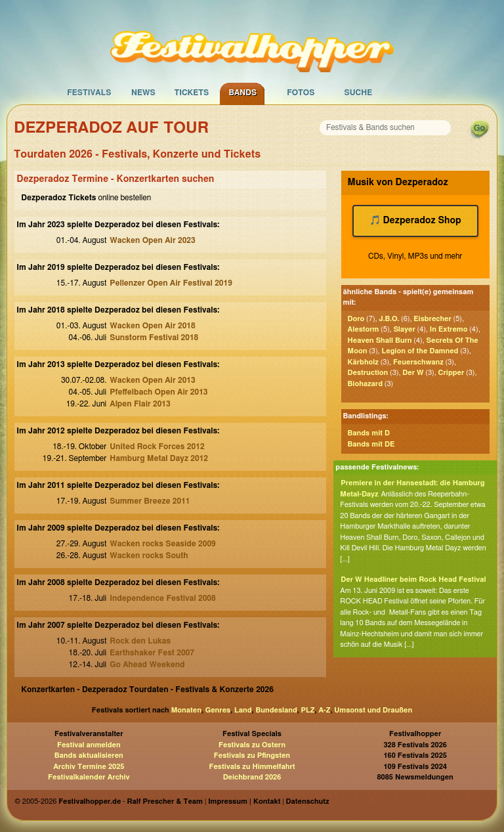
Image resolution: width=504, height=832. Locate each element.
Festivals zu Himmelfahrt (252, 767)
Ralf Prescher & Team (165, 801)
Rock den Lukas (140, 641)
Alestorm (364, 329)
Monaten (186, 710)
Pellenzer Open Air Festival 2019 (171, 283)
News (143, 93)
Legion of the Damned (420, 351)
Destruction (368, 373)
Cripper (451, 373)
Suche (358, 93)
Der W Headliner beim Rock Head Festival (413, 580)
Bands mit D (369, 433)
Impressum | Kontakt (244, 801)
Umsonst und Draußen (373, 710)
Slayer (404, 329)
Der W (413, 373)
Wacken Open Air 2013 (152, 380)
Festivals (89, 93)
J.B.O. (389, 319)
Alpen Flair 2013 (140, 404)
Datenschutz (308, 801)
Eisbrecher (432, 319)
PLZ (308, 710)
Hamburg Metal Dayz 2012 (159, 458)
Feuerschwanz (418, 362)
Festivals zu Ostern (252, 745)
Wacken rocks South (149, 556)
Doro (356, 319)
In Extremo (449, 329)
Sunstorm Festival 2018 (154, 338)
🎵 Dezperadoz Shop (415, 221)
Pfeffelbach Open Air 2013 (158, 392)
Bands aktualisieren (89, 755)
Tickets (191, 93)
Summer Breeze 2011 (150, 501)
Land (243, 710)
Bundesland (276, 710)
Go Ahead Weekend (147, 665)
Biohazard (365, 384)
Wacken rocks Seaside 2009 (162, 544)
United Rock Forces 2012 (157, 447)
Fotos (301, 93)
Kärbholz (363, 362)
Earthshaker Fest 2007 (152, 653)
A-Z (324, 710)
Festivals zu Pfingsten (252, 755)
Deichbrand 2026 (252, 777)
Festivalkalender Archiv (89, 777)
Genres (218, 710)
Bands (242, 93)
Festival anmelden (89, 745)
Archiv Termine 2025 (89, 767)
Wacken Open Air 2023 (152, 240)
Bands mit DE (371, 444)
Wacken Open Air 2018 (152, 326)
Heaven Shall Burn (380, 340)
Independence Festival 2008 (162, 598)
